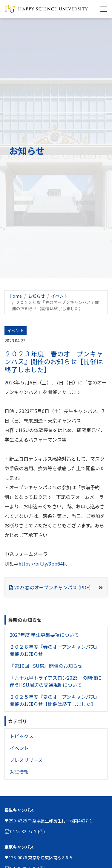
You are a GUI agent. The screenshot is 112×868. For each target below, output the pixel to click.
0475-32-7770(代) (25, 831)
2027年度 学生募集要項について (44, 635)
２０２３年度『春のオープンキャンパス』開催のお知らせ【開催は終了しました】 (54, 361)
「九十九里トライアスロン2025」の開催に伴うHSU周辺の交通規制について (56, 681)
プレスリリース (26, 760)
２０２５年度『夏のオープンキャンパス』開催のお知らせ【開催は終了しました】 (55, 700)
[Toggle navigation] (102, 9)
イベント (59, 296)
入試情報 (19, 772)
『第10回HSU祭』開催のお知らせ (46, 666)
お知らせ (36, 296)
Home (16, 296)
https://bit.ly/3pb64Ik (43, 563)
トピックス (22, 736)
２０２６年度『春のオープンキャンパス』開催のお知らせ (55, 650)
